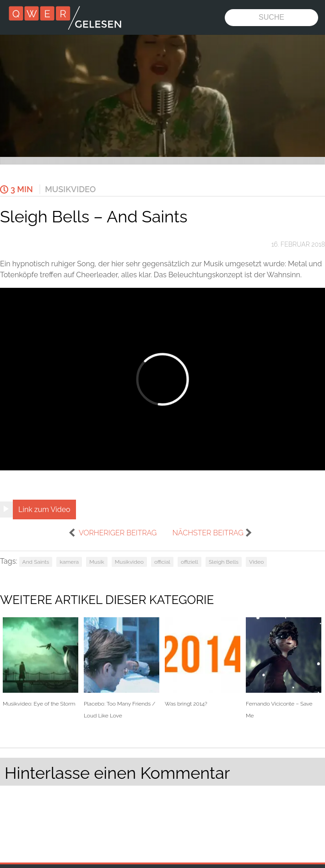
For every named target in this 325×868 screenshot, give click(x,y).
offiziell (190, 562)
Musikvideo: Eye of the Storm (41, 662)
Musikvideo (70, 189)
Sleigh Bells (224, 562)
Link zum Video (44, 509)
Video (256, 562)
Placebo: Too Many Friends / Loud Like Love (122, 668)
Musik (97, 562)
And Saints (36, 562)
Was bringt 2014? (203, 662)
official (162, 562)
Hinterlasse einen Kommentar (117, 773)
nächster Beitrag (208, 533)
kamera (69, 562)
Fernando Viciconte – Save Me (284, 668)
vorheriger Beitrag (118, 533)
